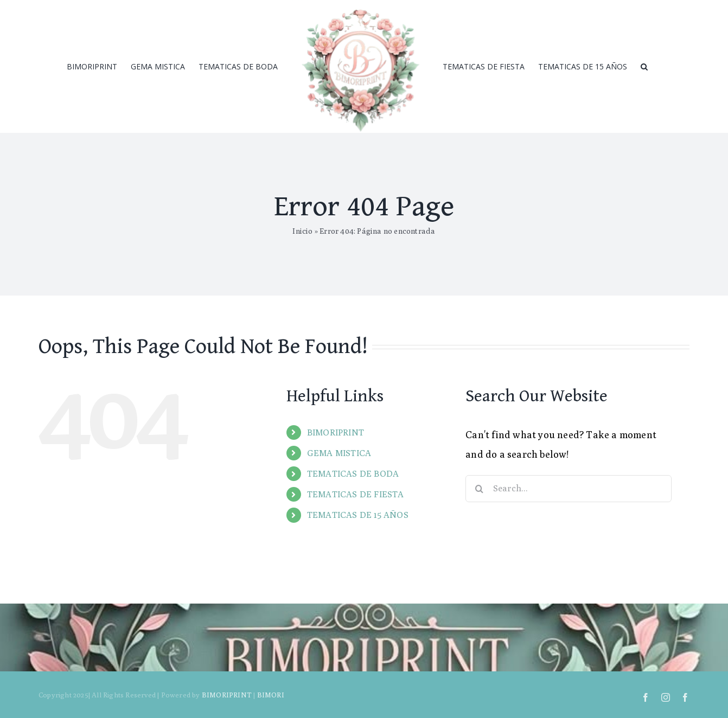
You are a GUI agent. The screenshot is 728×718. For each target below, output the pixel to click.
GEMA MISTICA (339, 453)
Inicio (302, 231)
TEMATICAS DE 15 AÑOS (358, 515)
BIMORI (271, 695)
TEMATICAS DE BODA (353, 474)
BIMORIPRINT (336, 432)
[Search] (644, 67)
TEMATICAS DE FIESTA (356, 494)
